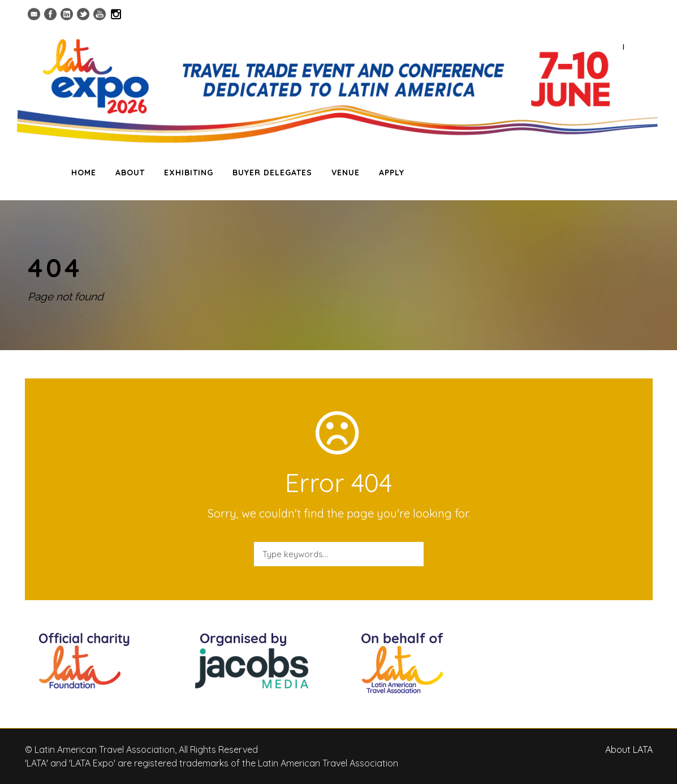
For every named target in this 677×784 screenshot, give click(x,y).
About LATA (629, 749)
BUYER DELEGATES (272, 173)
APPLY (392, 173)
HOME (84, 173)
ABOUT (130, 173)
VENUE (346, 173)
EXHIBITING (189, 173)
